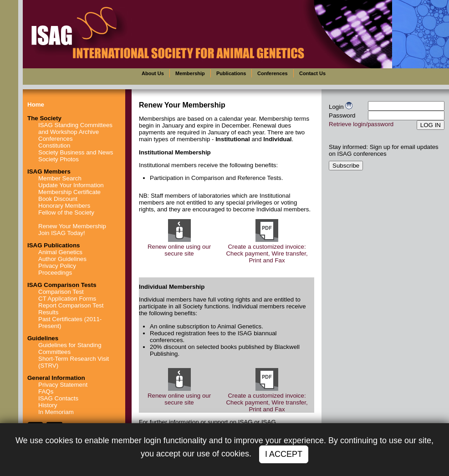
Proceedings (55, 273)
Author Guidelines (62, 259)
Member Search (60, 178)
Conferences (56, 139)
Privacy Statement (63, 385)
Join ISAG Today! (62, 233)
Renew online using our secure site (179, 250)
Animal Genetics (60, 252)
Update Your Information (71, 185)
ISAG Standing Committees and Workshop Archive (75, 128)
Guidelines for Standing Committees (70, 348)
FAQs (46, 392)
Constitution (54, 146)
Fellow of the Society (66, 212)
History (48, 405)
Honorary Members (64, 206)
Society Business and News (76, 152)
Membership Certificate (69, 192)
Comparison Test (61, 292)
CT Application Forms (67, 299)
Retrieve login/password (361, 124)
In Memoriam (56, 412)
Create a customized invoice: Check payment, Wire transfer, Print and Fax (267, 253)
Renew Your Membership (72, 226)
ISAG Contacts (58, 398)
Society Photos (59, 159)
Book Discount (58, 199)
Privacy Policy (57, 266)
